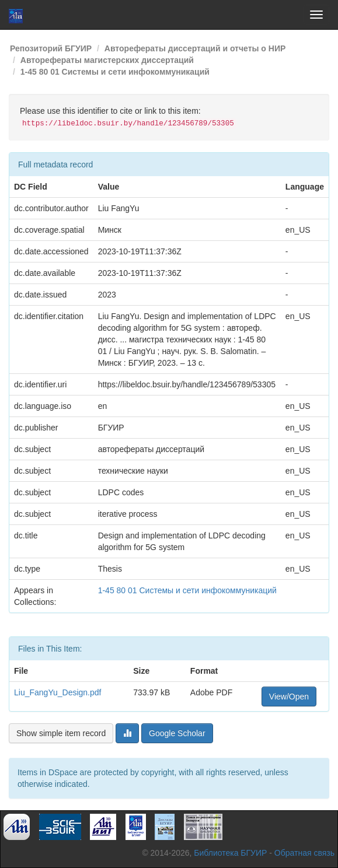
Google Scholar (177, 733)
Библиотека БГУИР (230, 853)
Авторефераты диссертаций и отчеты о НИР (195, 48)
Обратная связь (304, 853)
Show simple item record (61, 733)
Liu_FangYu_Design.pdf (58, 692)
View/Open (289, 696)
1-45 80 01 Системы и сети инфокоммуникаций (115, 72)
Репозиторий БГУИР (51, 48)
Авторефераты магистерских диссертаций (107, 60)
